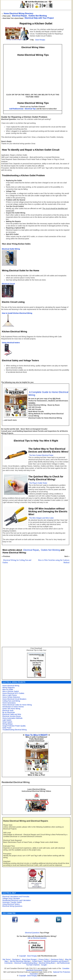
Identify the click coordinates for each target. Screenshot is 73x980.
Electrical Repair (20, 16)
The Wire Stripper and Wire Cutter (41, 518)
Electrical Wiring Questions (12, 906)
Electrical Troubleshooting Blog (26, 963)
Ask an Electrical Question (37, 938)
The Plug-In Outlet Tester (38, 483)
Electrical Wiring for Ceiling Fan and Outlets (17, 561)
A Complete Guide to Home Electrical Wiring (48, 394)
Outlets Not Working (50, 550)
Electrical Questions (32, 933)
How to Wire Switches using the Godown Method (54, 561)
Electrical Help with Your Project (39, 18)
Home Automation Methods (12, 718)
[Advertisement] (35, 589)
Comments (8, 963)
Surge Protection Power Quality (14, 726)
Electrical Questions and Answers (56, 961)
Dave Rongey (40, 40)
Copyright (22, 956)
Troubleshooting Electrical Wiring (14, 730)
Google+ (44, 965)
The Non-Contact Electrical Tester (41, 455)
